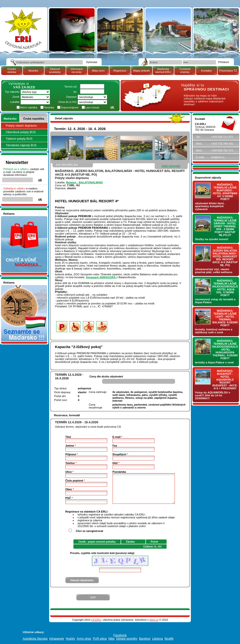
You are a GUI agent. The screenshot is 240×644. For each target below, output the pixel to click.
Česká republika (34, 119)
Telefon (71, 463)
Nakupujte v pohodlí (16, 218)
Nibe (111, 639)
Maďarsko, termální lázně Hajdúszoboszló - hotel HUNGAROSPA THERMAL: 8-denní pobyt (225, 350)
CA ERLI (96, 620)
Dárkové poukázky (55, 70)
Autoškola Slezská (35, 639)
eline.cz (154, 620)
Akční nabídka (29, 107)
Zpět (93, 597)
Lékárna (157, 639)
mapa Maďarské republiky (146, 86)
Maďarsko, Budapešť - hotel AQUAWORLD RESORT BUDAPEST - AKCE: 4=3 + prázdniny (225, 380)
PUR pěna (100, 639)
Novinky (33, 71)
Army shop (84, 639)
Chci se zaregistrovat (90, 531)
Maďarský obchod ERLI (163, 70)
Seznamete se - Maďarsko (20, 286)
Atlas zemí (98, 71)
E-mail (118, 437)
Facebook (120, 635)
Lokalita (15, 102)
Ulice (70, 472)
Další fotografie (171, 166)
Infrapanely (57, 639)
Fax (115, 446)
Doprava (71, 97)
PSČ (69, 498)
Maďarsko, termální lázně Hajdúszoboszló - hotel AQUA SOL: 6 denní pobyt (225, 288)
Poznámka (119, 472)
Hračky (70, 639)
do (75, 92)
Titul (68, 437)
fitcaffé (169, 639)
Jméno (71, 446)
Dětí (116, 463)
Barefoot (145, 639)
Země (16, 97)
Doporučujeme (70, 107)
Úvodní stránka (12, 70)
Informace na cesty (77, 70)
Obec (70, 489)
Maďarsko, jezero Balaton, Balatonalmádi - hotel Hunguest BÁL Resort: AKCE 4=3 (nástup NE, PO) (225, 256)
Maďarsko (10, 119)
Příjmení (72, 454)
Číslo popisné (75, 481)
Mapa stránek (142, 71)
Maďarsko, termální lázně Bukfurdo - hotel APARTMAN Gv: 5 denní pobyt (225, 192)
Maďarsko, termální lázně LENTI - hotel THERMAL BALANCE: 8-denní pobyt (225, 318)
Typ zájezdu (12, 92)
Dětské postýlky (127, 639)
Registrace (120, 71)
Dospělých (120, 454)
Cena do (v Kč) (67, 102)
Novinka (49, 107)
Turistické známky (185, 70)
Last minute (92, 107)
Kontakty (206, 71)
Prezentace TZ (228, 71)
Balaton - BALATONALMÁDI (84, 182)
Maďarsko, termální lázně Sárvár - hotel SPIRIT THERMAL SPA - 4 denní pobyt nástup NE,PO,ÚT (225, 226)
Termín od (71, 87)
